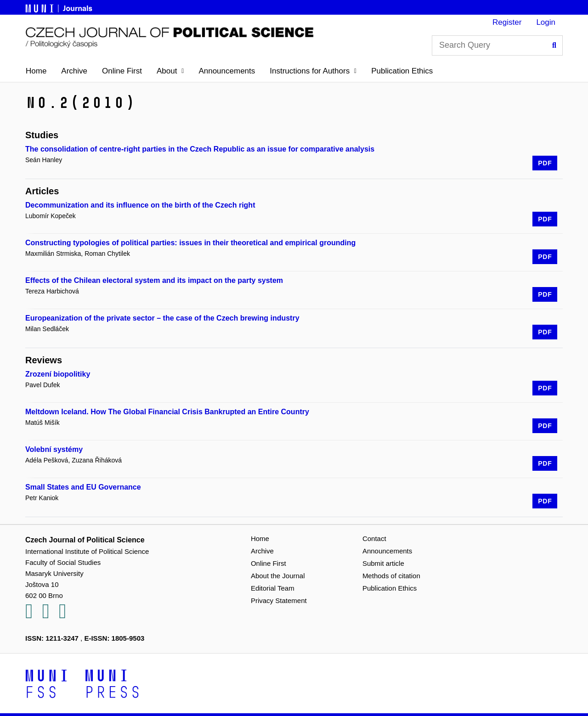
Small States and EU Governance (83, 487)
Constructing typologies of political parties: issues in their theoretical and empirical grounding (190, 243)
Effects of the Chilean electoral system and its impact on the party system (154, 280)
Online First (122, 71)
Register (507, 22)
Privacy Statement (279, 600)
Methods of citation (391, 576)
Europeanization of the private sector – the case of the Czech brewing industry (162, 318)
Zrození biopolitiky (58, 374)
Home (36, 71)
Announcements (227, 71)
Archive (74, 71)
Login (546, 22)
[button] (170, 71)
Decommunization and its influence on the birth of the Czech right (140, 205)
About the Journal (278, 576)
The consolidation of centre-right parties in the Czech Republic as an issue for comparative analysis (200, 149)
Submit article (383, 563)
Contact (374, 538)
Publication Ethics (402, 71)
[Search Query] (497, 45)
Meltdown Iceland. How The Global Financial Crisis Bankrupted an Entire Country (167, 412)
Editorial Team (273, 588)
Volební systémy (54, 449)
